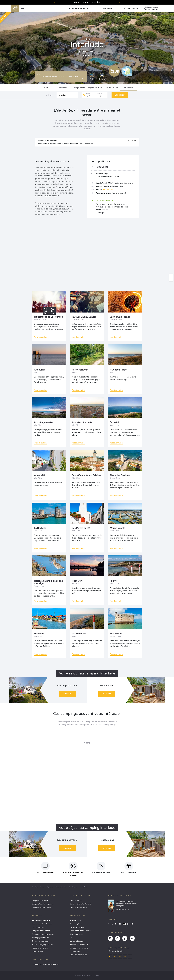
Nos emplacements (79, 88)
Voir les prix (120, 95)
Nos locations (62, 88)
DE (128, 924)
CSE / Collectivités (39, 927)
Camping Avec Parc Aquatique (43, 904)
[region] (87, 255)
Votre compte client (77, 924)
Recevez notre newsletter (41, 921)
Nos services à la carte (40, 948)
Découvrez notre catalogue (42, 924)
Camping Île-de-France (78, 907)
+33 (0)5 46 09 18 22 (102, 167)
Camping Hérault (76, 901)
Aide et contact (75, 921)
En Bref (45, 88)
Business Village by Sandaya (43, 945)
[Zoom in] (171, 276)
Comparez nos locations (41, 931)
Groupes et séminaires (40, 941)
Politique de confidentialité (80, 945)
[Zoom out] (171, 280)
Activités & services (112, 88)
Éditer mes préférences (78, 955)
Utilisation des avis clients (79, 948)
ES (120, 924)
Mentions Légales (76, 941)
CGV (71, 938)
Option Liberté (75, 951)
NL (112, 924)
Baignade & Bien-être (95, 88)
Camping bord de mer (40, 901)
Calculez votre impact (78, 927)
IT (132, 924)
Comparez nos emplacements (43, 934)
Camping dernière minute (41, 907)
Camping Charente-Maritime (80, 904)
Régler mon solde (76, 934)
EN (116, 924)
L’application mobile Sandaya (81, 931)
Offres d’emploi (37, 951)
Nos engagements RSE (41, 938)
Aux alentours (129, 88)
